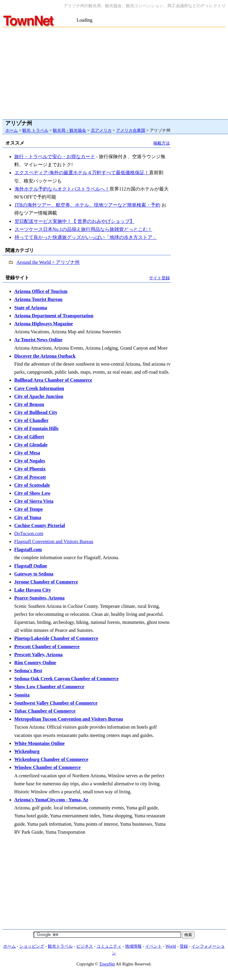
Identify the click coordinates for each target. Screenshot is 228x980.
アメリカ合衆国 (131, 130)
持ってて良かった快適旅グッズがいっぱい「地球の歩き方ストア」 (86, 237)
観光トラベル (60, 946)
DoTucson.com (29, 533)
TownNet (107, 964)
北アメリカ (101, 130)
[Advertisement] (114, 72)
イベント (153, 946)
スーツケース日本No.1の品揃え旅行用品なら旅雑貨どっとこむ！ (83, 229)
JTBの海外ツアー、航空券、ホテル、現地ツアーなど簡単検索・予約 (87, 205)
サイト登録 (159, 278)
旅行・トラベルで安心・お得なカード (55, 157)
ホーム (12, 130)
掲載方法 (161, 143)
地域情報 (133, 946)
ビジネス (85, 946)
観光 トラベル (35, 130)
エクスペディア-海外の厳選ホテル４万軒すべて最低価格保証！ (82, 173)
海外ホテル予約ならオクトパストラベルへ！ (62, 189)
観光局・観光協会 (69, 130)
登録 (184, 946)
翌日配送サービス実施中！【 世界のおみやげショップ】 (74, 221)
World (171, 946)
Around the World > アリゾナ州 (48, 262)
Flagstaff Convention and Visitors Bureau (54, 541)
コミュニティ (109, 946)
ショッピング (32, 946)
